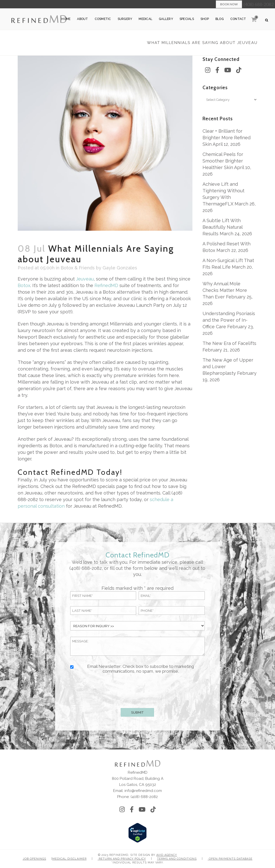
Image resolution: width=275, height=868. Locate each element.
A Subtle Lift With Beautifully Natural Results (222, 227)
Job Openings (34, 859)
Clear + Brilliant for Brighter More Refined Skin (227, 138)
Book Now (229, 4)
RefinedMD (106, 285)
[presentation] (137, 690)
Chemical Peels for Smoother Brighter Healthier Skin (223, 161)
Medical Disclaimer (69, 859)
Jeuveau (85, 279)
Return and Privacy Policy (122, 859)
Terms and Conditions (177, 859)
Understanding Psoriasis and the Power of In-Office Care (229, 320)
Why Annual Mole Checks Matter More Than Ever (225, 290)
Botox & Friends (78, 268)
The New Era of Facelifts (229, 343)
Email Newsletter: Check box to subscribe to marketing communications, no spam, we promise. (141, 669)
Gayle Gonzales (120, 268)
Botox (24, 285)
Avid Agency (167, 855)
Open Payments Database (230, 859)
